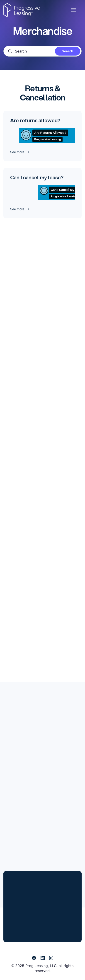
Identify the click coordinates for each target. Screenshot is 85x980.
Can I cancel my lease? (37, 177)
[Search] (42, 51)
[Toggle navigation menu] (74, 10)
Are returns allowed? (35, 120)
